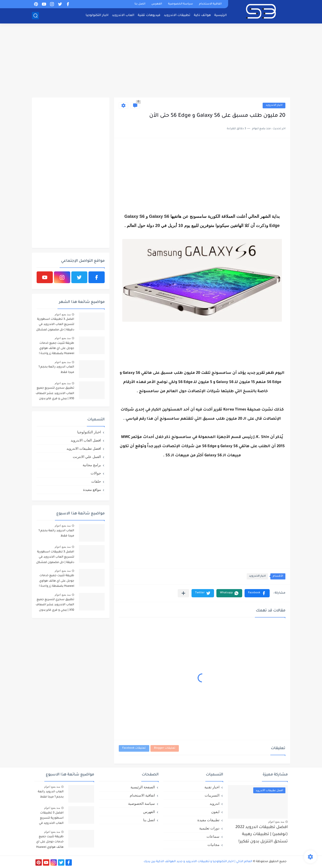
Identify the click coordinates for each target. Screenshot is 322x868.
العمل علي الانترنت (87, 457)
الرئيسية (220, 15)
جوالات (96, 473)
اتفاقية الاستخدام (210, 4)
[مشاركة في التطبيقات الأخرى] (183, 593)
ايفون (215, 812)
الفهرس (157, 4)
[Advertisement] (161, 61)
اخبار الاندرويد (274, 105)
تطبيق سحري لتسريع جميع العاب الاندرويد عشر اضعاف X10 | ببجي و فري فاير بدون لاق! (55, 394)
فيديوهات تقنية (149, 15)
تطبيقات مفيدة (208, 820)
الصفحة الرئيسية (143, 787)
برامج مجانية (92, 465)
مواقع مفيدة (92, 490)
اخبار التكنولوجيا (97, 15)
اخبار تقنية (212, 787)
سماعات (213, 836)
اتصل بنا (140, 4)
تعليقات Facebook (134, 748)
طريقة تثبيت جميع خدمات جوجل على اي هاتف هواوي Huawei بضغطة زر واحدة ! (57, 349)
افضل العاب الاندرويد (86, 440)
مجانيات (213, 845)
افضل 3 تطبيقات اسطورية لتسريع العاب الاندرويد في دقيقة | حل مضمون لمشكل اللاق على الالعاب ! (55, 325)
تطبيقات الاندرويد (177, 15)
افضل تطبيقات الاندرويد (84, 448)
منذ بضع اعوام (63, 314)
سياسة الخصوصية (180, 4)
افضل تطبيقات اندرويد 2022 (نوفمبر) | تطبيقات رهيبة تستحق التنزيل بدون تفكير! (262, 835)
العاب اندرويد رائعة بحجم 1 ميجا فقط (56, 370)
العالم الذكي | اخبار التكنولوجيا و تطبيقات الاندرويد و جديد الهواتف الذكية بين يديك (198, 862)
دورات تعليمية (209, 828)
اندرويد (215, 803)
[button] (257, 593)
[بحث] (35, 16)
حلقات (96, 481)
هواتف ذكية (202, 15)
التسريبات (212, 795)
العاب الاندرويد (123, 15)
